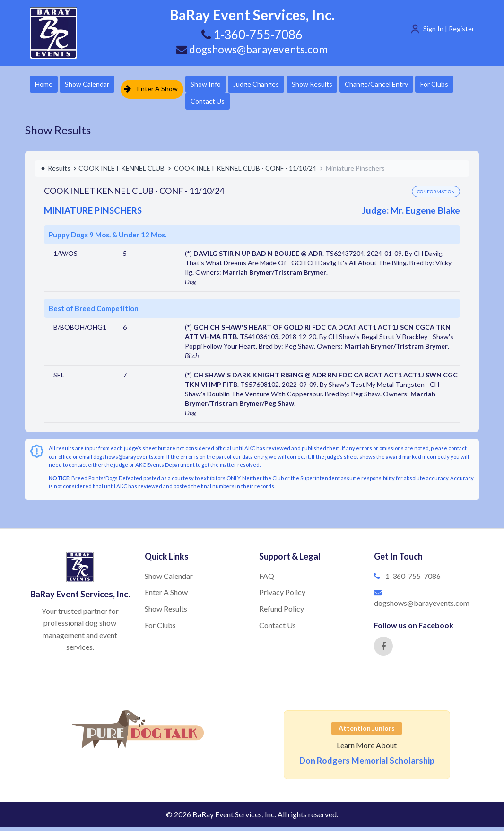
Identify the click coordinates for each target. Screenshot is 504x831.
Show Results (347, 85)
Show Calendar (98, 85)
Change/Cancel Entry (420, 85)
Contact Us (275, 104)
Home (47, 85)
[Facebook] (383, 650)
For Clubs (223, 104)
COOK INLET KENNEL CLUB (122, 172)
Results (56, 172)
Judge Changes (283, 85)
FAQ (267, 580)
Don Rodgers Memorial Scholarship (367, 764)
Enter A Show (164, 85)
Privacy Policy (282, 596)
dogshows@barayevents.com (252, 49)
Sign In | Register (449, 29)
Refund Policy (282, 612)
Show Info (224, 85)
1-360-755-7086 (413, 580)
